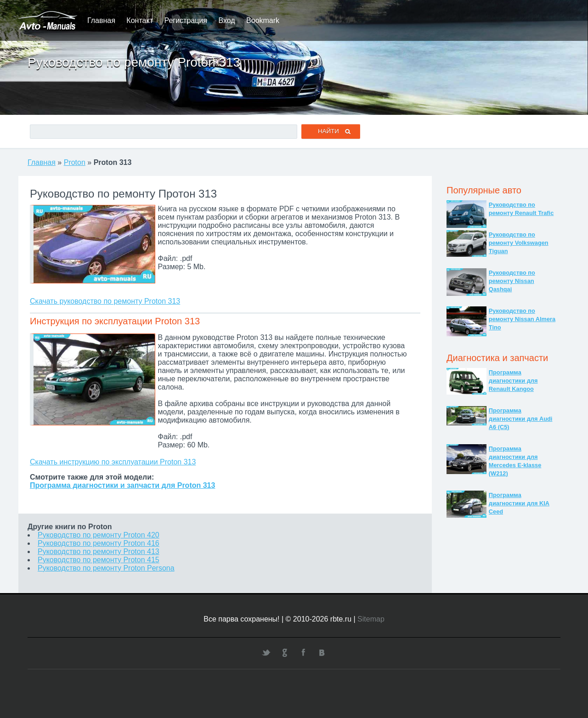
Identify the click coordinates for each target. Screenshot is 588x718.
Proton (75, 162)
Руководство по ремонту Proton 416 (99, 543)
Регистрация (186, 20)
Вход (226, 20)
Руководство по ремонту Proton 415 (99, 560)
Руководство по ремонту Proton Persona (106, 568)
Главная (101, 20)
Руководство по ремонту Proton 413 (99, 551)
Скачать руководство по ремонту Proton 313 (105, 301)
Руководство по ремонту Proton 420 (99, 535)
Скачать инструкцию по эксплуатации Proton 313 (113, 462)
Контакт (140, 20)
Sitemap (371, 619)
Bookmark (263, 20)
